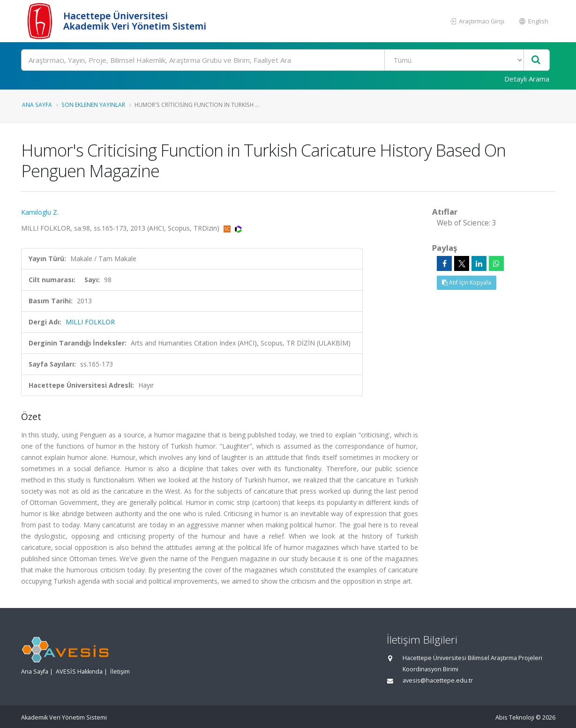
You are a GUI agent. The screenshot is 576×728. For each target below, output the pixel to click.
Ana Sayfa (37, 105)
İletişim (120, 672)
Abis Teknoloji (515, 717)
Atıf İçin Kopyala (467, 282)
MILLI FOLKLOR (90, 322)
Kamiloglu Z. (40, 212)
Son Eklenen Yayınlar (93, 105)
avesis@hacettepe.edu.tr (438, 680)
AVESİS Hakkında (79, 672)
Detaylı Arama (527, 79)
